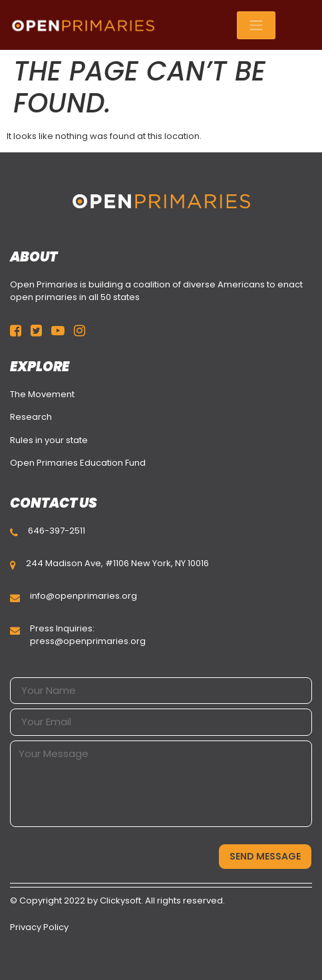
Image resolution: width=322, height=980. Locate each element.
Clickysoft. (121, 900)
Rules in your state (49, 440)
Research (31, 417)
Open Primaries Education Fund (78, 463)
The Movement (42, 394)
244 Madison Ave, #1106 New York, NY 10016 (117, 563)
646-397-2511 (57, 531)
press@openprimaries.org (88, 641)
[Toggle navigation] (256, 25)
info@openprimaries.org (83, 596)
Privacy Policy (39, 927)
